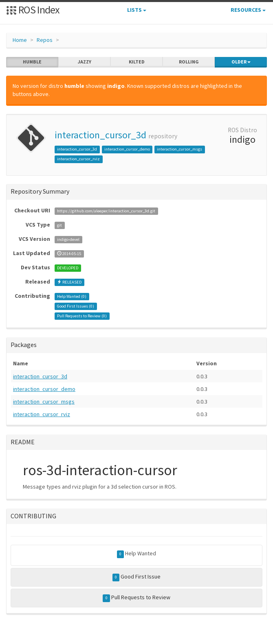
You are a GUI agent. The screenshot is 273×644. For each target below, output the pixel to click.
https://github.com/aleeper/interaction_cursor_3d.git (106, 211)
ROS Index (33, 10)
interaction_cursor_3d (100, 135)
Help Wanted (137, 554)
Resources (248, 10)
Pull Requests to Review (136, 598)
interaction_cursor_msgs (179, 149)
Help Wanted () (72, 296)
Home (20, 40)
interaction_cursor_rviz (78, 159)
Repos (45, 40)
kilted (137, 62)
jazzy (85, 62)
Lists (137, 10)
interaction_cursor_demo (127, 149)
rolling (189, 62)
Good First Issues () (76, 306)
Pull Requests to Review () (82, 316)
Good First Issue (137, 577)
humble (32, 62)
